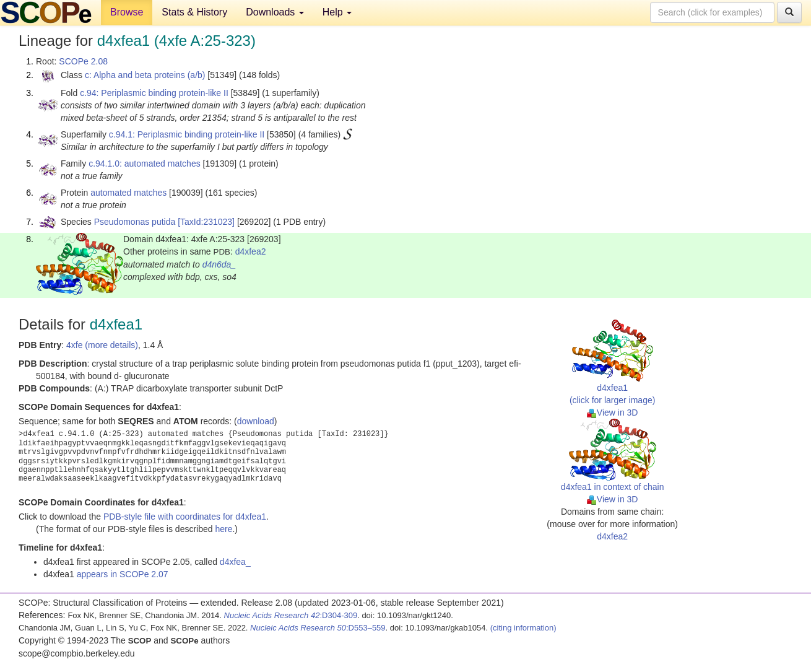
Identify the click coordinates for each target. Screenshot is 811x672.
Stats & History (194, 12)
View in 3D (613, 412)
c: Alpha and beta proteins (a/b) (145, 75)
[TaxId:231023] (206, 222)
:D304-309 (291, 615)
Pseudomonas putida (135, 222)
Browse (127, 12)
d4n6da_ (219, 264)
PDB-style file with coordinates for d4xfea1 (185, 517)
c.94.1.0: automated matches (145, 164)
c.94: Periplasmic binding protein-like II (154, 93)
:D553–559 (318, 628)
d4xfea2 (251, 251)
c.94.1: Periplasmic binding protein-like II (187, 134)
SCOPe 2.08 (83, 61)
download (256, 421)
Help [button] (337, 12)
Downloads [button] (275, 12)
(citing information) (523, 628)
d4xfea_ (235, 562)
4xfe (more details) (102, 345)
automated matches (128, 193)
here (223, 529)
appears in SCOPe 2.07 (123, 574)
